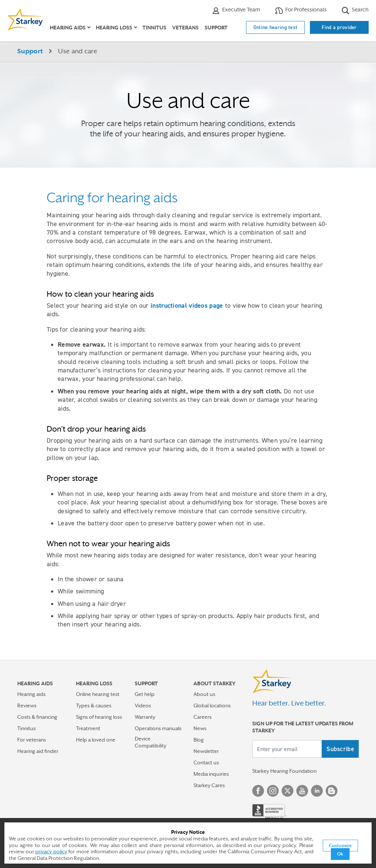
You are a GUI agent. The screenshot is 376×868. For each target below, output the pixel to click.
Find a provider (339, 27)
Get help (145, 694)
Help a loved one (96, 740)
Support (216, 28)
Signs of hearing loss (99, 717)
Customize (340, 846)
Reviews (27, 706)
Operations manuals (158, 728)
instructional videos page (187, 306)
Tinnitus (154, 28)
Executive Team (236, 10)
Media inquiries (211, 774)
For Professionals (301, 10)
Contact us (206, 762)
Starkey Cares (209, 785)
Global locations (212, 706)
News (200, 728)
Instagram (273, 791)
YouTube (302, 791)
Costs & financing (37, 717)
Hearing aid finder (38, 751)
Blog (199, 740)
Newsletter (206, 751)
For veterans (32, 740)
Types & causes (94, 706)
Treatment (88, 728)
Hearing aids (31, 694)
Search (355, 10)
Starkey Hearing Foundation (284, 771)
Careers (203, 717)
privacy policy (51, 851)
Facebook (258, 791)
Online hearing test (276, 27)
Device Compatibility (151, 742)
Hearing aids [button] (68, 28)
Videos (143, 706)
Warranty (145, 717)
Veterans (185, 28)
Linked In (317, 791)
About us (204, 694)
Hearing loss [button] (114, 28)
